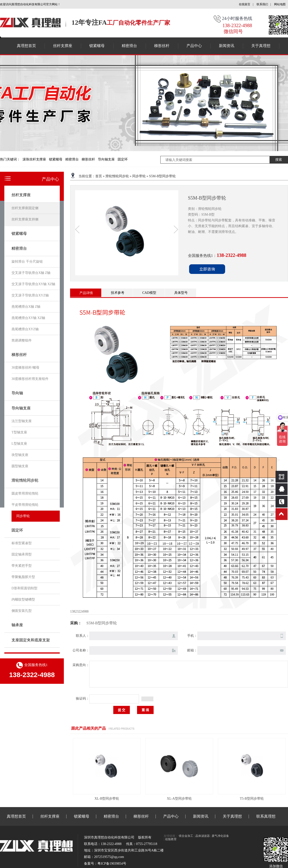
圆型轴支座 (20, 466)
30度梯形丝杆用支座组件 (30, 379)
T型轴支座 (19, 432)
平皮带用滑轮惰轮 (25, 505)
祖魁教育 (171, 839)
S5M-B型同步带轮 (162, 176)
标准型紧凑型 (22, 543)
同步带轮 (23, 516)
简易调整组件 (22, 340)
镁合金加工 (186, 836)
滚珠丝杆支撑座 (34, 159)
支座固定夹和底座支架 (31, 640)
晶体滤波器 (203, 836)
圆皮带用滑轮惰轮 (25, 493)
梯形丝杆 (162, 46)
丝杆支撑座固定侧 (25, 208)
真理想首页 (26, 46)
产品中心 (194, 46)
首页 (99, 176)
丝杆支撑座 (63, 46)
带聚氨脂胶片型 (23, 577)
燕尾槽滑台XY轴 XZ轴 (28, 318)
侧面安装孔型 (22, 611)
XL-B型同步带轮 (107, 799)
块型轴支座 (20, 455)
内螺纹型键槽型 (23, 599)
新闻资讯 (227, 46)
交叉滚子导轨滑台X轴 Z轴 (31, 273)
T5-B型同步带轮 (252, 799)
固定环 (123, 159)
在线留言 (245, 4)
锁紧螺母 (97, 46)
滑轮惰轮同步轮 (25, 480)
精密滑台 (129, 46)
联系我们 (262, 4)
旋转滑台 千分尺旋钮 (27, 262)
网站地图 (280, 4)
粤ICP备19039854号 (112, 864)
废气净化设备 (220, 836)
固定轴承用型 (22, 554)
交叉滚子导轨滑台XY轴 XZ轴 (33, 284)
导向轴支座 (106, 159)
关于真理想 (261, 46)
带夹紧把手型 (22, 566)
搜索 (279, 160)
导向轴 (17, 393)
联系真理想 (266, 816)
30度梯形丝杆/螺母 (25, 368)
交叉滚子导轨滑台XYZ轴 (30, 295)
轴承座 (17, 625)
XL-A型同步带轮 (179, 799)
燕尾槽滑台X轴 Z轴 (26, 307)
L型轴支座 (19, 444)
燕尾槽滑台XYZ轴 (25, 329)
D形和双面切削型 (24, 588)
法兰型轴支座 (22, 421)
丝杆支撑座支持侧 (25, 219)
